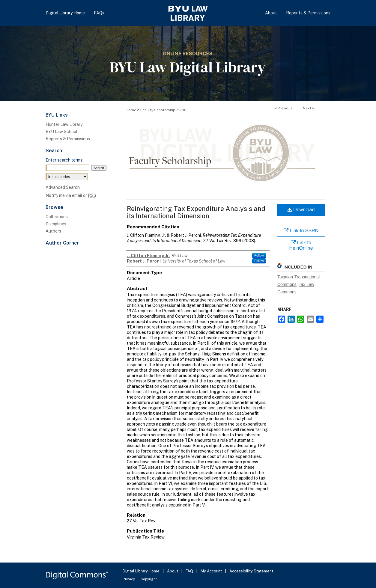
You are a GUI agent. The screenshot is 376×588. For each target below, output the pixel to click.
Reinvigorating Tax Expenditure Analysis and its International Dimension (196, 212)
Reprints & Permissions (68, 139)
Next (307, 108)
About (173, 571)
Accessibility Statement (251, 571)
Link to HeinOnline (301, 245)
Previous (285, 108)
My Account (212, 571)
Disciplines (56, 224)
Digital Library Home (142, 571)
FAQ (190, 571)
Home (131, 110)
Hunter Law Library (64, 124)
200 (183, 110)
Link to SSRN (301, 231)
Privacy (129, 579)
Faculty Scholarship (158, 110)
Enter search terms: (64, 160)
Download (301, 210)
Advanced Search (63, 187)
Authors (53, 231)
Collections (57, 217)
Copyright (149, 579)
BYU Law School (61, 132)
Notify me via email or (71, 195)
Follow (259, 255)
